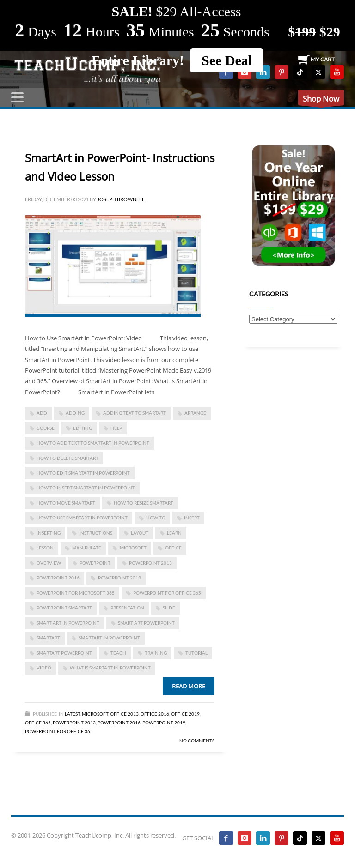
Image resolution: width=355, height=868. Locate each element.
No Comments (197, 741)
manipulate (87, 548)
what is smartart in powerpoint (110, 668)
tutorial (196, 653)
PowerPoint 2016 (58, 578)
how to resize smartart (144, 503)
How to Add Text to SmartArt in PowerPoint (93, 443)
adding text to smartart (135, 413)
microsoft (133, 548)
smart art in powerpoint (68, 623)
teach (118, 653)
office (173, 548)
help (116, 428)
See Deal (227, 60)
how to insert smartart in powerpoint (86, 488)
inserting (49, 533)
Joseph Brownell (121, 199)
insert (192, 518)
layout (140, 533)
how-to (156, 518)
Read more (189, 686)
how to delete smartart (67, 458)
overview (49, 563)
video (44, 668)
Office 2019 (185, 714)
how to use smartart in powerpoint (82, 518)
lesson (45, 548)
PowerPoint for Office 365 (167, 593)
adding (75, 413)
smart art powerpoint (146, 623)
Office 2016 (155, 714)
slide (169, 608)
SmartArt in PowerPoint (109, 638)
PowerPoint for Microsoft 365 (76, 593)
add (42, 413)
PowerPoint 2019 (119, 578)
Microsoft (95, 714)
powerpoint (95, 563)
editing (83, 428)
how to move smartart (66, 503)
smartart (48, 638)
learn (174, 533)
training (156, 653)
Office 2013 (124, 714)
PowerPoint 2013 (150, 563)
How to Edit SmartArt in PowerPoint (83, 473)
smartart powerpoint (64, 653)
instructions (96, 533)
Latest (72, 714)
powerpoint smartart (64, 608)
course (46, 428)
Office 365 (38, 723)
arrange (195, 413)
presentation (127, 608)
